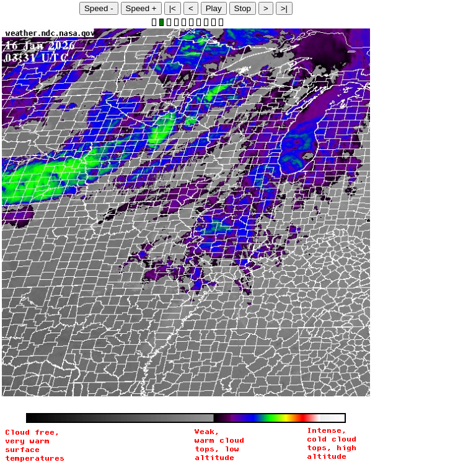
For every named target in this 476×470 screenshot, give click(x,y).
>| (284, 8)
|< (173, 8)
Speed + (141, 8)
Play (214, 8)
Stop (243, 8)
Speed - (99, 8)
